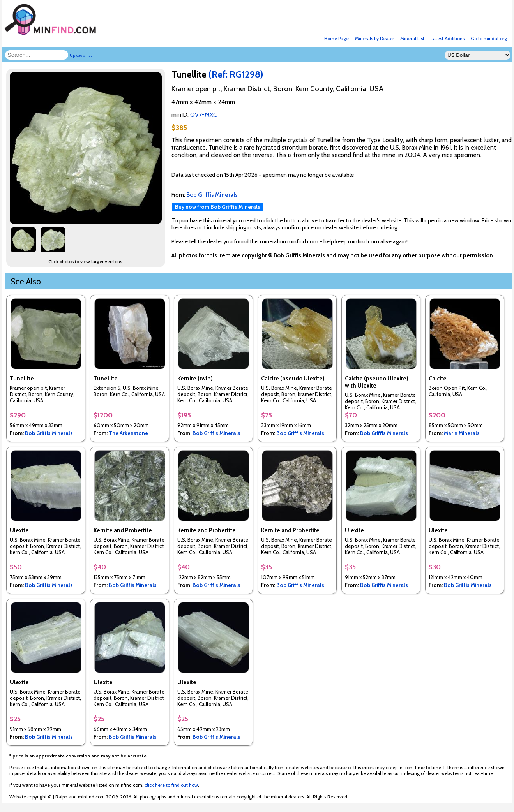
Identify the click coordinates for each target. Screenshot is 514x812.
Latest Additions (448, 38)
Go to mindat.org (489, 38)
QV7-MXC (204, 115)
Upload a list (81, 55)
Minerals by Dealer (374, 38)
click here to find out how (171, 785)
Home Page (336, 38)
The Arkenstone (128, 433)
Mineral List (412, 38)
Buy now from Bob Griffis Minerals (218, 207)
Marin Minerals (462, 433)
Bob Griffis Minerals (49, 433)
